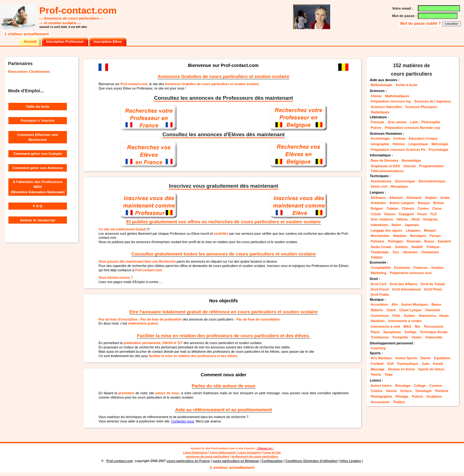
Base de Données (385, 160)
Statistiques (380, 112)
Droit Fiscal (380, 289)
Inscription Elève (108, 41)
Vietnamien (430, 252)
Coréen (423, 208)
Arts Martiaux (381, 358)
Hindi (416, 219)
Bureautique (411, 160)
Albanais (396, 198)
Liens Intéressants (223, 452)
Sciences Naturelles (386, 107)
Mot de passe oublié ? (421, 24)
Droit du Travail (433, 284)
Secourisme (380, 402)
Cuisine (377, 391)
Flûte (396, 316)
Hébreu (402, 219)
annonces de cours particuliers (208, 456)
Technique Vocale (434, 332)
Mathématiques (397, 96)
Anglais (431, 198)
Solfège (411, 332)
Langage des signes (387, 230)
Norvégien (418, 236)
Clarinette (433, 310)
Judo (426, 364)
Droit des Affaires (403, 284)
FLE (434, 214)
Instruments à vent (385, 326)
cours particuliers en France (188, 461)
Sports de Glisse (431, 369)
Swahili (417, 247)
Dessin (391, 391)
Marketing (379, 273)
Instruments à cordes (405, 321)
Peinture (442, 391)
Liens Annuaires (250, 452)
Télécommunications (387, 171)
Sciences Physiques (421, 107)
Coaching (378, 348)
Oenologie (423, 391)
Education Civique (423, 138)
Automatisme (381, 181)
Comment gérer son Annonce (38, 168)
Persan (435, 236)
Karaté (438, 364)
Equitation (442, 358)
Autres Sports (406, 358)
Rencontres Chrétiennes (29, 71)
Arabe (445, 198)
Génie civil (379, 186)
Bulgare (377, 208)
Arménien (378, 203)
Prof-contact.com (223, 448)
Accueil (30, 41)
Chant (391, 310)
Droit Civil (379, 284)
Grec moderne (382, 219)
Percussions (434, 326)
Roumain (414, 241)
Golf (390, 364)
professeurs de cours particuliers (255, 456)
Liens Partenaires (195, 452)
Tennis (376, 374)
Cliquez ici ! (265, 448)
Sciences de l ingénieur (433, 101)
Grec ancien (397, 122)
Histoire (399, 144)
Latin (414, 122)
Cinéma (399, 138)
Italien (396, 225)
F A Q (37, 206)
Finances (421, 268)
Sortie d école (406, 85)
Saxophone (392, 332)
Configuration (272, 461)
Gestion (437, 268)
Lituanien (413, 230)
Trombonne (380, 337)
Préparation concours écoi (411, 273)
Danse (426, 358)
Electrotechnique (432, 181)
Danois (390, 214)
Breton (439, 203)
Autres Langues (402, 203)
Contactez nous (183, 421)
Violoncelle (434, 337)
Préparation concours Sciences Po (398, 150)
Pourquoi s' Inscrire (38, 120)
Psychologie (438, 150)
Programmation (431, 166)
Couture (436, 386)
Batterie (377, 310)
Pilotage (402, 396)
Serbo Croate (381, 247)
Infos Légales (351, 461)
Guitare (409, 316)
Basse (436, 304)
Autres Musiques (415, 304)
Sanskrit (444, 241)
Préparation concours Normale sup (412, 128)
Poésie (376, 128)
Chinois (408, 208)
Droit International (406, 289)
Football (377, 364)
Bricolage (403, 386)
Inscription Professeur (65, 41)
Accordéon (379, 304)
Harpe (444, 316)
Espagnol (406, 214)
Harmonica (427, 316)
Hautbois (378, 321)
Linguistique (418, 144)
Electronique (405, 181)
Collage (420, 386)
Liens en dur (272, 452)
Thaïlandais (380, 252)
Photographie (381, 396)
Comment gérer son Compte (38, 153)
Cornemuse (380, 316)
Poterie (417, 396)
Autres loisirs (381, 386)
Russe (429, 241)
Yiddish (377, 257)
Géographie (380, 144)
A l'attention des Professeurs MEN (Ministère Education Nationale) (37, 187)
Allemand (414, 198)
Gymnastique (408, 364)
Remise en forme (401, 369)
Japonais (412, 225)
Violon (417, 337)
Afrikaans (378, 198)
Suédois (401, 247)
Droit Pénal (433, 289)
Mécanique (399, 186)
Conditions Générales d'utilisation (311, 461)
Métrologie (440, 144)
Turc (396, 252)
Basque (424, 203)
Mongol (430, 230)
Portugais (395, 241)
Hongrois (430, 219)
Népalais (400, 236)
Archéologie (380, 138)
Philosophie (431, 122)
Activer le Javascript (38, 220)
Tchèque (433, 247)
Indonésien (379, 225)
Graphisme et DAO (385, 166)
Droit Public (380, 295)
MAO (407, 326)
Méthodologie (381, 85)
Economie (402, 268)
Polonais (378, 241)
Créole (376, 214)
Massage (378, 369)
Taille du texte (38, 106)
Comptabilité (381, 268)
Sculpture (434, 396)
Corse (437, 208)
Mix (418, 326)
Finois (422, 214)
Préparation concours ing (391, 101)
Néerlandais (380, 236)
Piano (375, 332)
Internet (410, 166)
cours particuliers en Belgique (236, 461)
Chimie (376, 96)
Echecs (406, 391)
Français (378, 122)
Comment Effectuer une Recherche (38, 137)
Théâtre (399, 402)
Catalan (393, 208)
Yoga (388, 374)
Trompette (400, 337)
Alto (395, 304)
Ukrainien (410, 252)
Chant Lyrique (410, 310)
